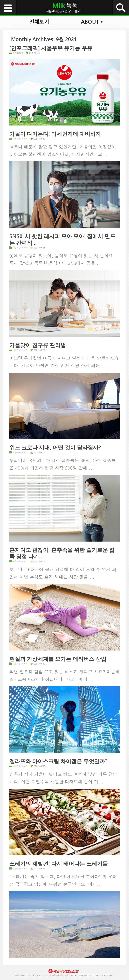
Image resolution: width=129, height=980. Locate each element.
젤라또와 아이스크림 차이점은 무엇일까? (58, 761)
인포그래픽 (18, 53)
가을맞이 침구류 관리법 (38, 345)
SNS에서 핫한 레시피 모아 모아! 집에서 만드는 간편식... (62, 239)
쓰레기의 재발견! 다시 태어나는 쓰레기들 (59, 864)
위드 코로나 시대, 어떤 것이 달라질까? (55, 447)
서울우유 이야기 (20, 139)
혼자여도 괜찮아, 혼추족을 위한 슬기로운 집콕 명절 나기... (62, 553)
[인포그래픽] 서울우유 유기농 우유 (51, 48)
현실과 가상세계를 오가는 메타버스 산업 (58, 659)
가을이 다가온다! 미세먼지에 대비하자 (55, 134)
